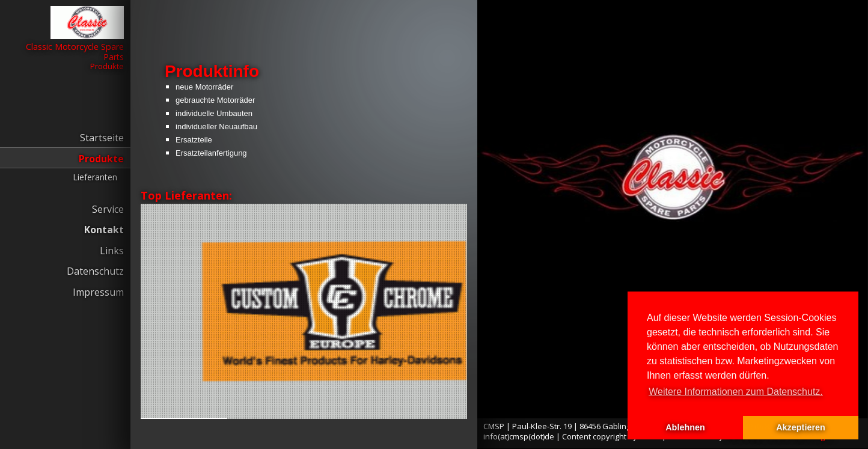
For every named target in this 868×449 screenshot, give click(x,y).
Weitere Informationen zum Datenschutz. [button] (736, 392)
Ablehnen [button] (685, 427)
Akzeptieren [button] (801, 427)
